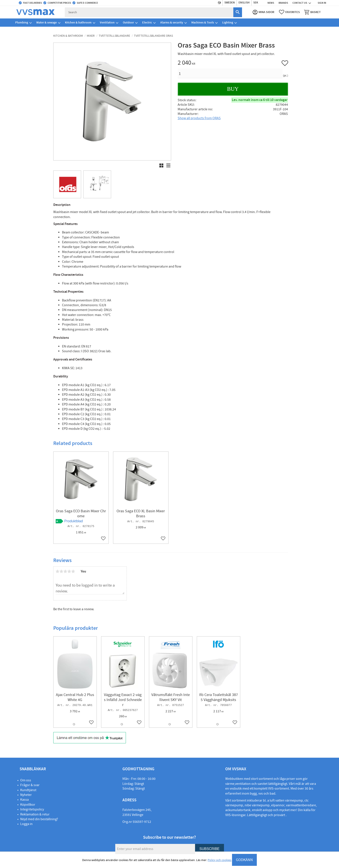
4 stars (69, 571)
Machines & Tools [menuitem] (203, 23)
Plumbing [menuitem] (22, 23)
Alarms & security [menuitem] (172, 23)
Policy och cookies (220, 860)
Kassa (24, 800)
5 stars (73, 571)
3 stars (65, 571)
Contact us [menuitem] (300, 3)
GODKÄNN (244, 860)
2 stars (62, 571)
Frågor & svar (30, 785)
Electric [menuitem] (147, 23)
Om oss (26, 780)
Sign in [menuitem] (322, 3)
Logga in (26, 824)
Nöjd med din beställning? (39, 819)
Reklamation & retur (35, 814)
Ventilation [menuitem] (107, 23)
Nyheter (26, 795)
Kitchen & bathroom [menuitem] (78, 23)
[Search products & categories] (149, 12)
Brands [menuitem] (283, 3)
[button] (289, 12)
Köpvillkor (28, 805)
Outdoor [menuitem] (128, 23)
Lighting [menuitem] (228, 23)
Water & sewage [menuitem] (47, 23)
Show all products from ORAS (199, 118)
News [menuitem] (271, 3)
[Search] (237, 12)
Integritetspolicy (32, 809)
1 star (58, 571)
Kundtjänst (28, 790)
